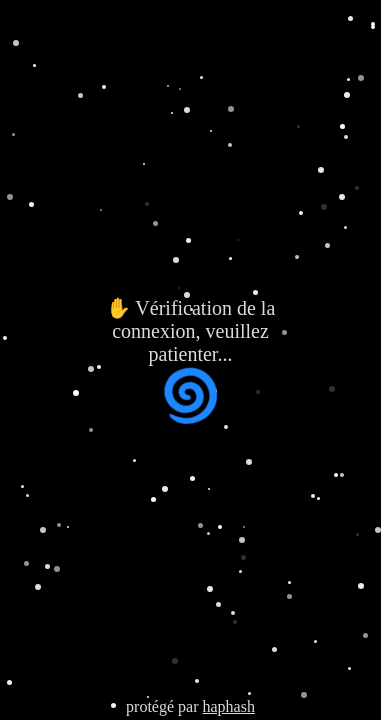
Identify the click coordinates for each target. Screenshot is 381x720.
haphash (228, 706)
